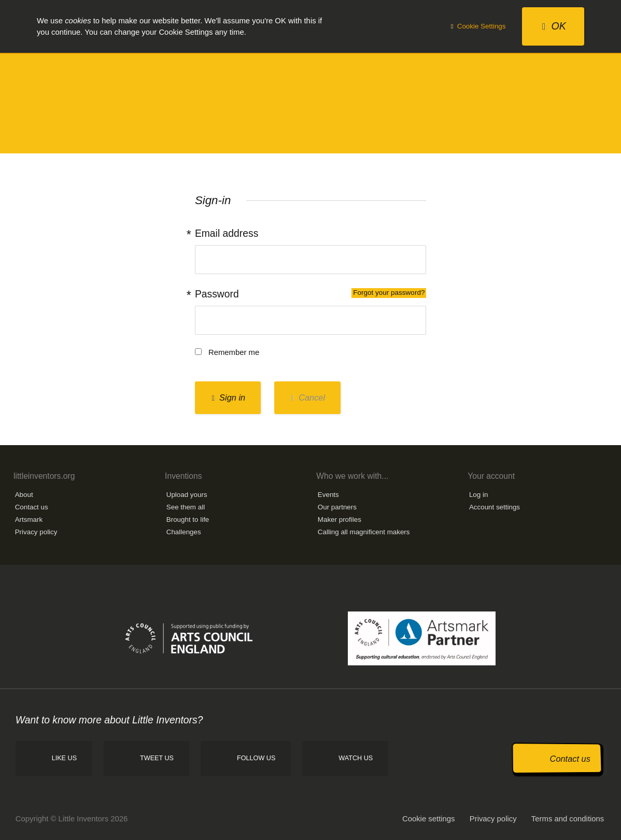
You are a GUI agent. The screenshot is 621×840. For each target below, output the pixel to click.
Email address (227, 233)
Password (310, 294)
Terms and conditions (568, 819)
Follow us (256, 758)
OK (554, 26)
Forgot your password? (389, 293)
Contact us (32, 507)
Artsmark (29, 519)
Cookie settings (429, 819)
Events (328, 495)
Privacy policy (36, 532)
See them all (186, 507)
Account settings (495, 507)
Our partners (337, 507)
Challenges (184, 532)
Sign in (229, 397)
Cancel (308, 397)
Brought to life (188, 519)
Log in (478, 495)
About (24, 495)
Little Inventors (310, 103)
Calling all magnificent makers (364, 532)
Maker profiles (340, 519)
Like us (64, 758)
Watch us (356, 758)
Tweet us (157, 758)
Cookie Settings (478, 26)
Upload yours (187, 495)
